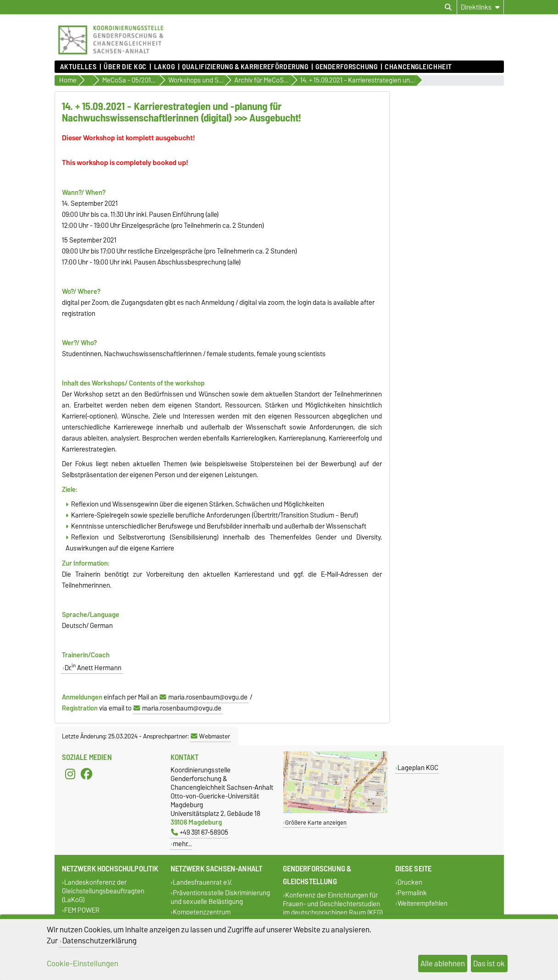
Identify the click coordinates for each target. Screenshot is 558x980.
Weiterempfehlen (423, 904)
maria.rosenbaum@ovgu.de (208, 697)
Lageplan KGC (418, 768)
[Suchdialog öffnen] (448, 7)
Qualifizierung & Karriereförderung (245, 67)
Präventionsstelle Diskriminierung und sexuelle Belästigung (221, 897)
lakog (165, 67)
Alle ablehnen (443, 963)
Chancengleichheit (418, 67)
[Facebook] (87, 774)
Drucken (410, 882)
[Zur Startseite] (111, 56)
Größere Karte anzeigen (316, 823)
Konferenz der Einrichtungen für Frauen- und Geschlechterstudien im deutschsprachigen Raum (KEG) (333, 904)
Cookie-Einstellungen (83, 963)
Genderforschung (346, 67)
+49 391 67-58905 (200, 832)
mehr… (182, 844)
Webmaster (210, 736)
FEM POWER (82, 911)
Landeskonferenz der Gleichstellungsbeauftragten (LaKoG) (103, 891)
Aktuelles (78, 67)
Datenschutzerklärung (99, 941)
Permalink (412, 893)
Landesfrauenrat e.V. (202, 882)
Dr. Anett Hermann (93, 668)
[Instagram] (70, 774)
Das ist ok (489, 963)
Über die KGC (125, 67)
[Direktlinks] (480, 7)
